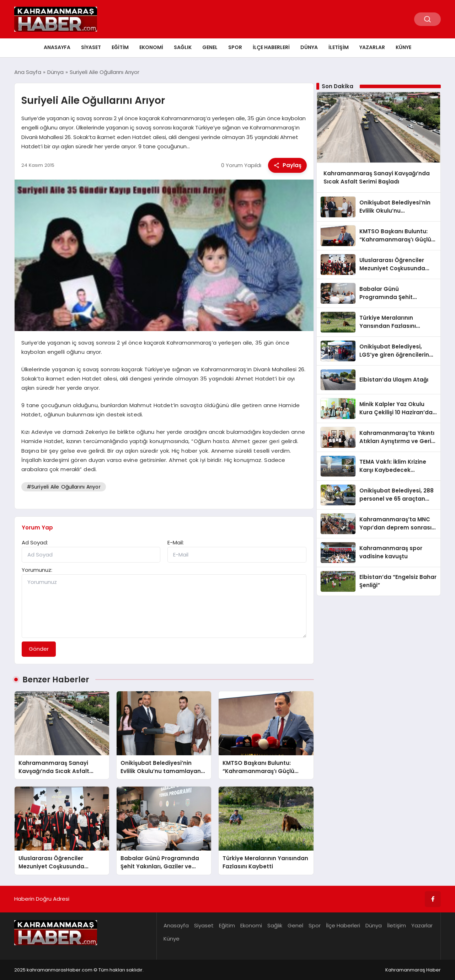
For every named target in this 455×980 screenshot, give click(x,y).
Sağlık (183, 47)
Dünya (309, 47)
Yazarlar (372, 47)
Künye (403, 47)
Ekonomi (151, 47)
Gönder (39, 649)
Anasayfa (57, 47)
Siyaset (91, 47)
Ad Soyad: (35, 542)
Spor (235, 47)
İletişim (339, 47)
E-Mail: (176, 542)
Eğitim (120, 47)
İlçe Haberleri (271, 47)
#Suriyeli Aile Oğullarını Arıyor (64, 487)
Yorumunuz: (37, 570)
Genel (210, 47)
